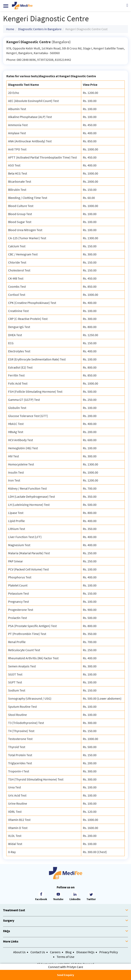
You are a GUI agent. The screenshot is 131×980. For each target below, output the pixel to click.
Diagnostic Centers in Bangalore (40, 29)
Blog (68, 952)
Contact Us (38, 952)
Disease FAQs (85, 952)
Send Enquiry (65, 975)
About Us (19, 952)
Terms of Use (65, 957)
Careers (55, 952)
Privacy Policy (109, 952)
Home (10, 29)
